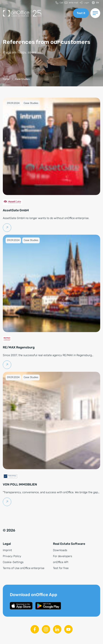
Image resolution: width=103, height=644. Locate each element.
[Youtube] (68, 629)
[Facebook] (35, 629)
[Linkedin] (57, 629)
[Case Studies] (22, 79)
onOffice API (61, 562)
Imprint (7, 550)
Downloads (60, 550)
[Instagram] (46, 629)
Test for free (61, 568)
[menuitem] (59, 3)
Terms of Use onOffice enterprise (24, 568)
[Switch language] (95, 3)
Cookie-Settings (13, 562)
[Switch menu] (95, 13)
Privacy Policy (12, 556)
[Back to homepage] (36, 13)
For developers (63, 556)
